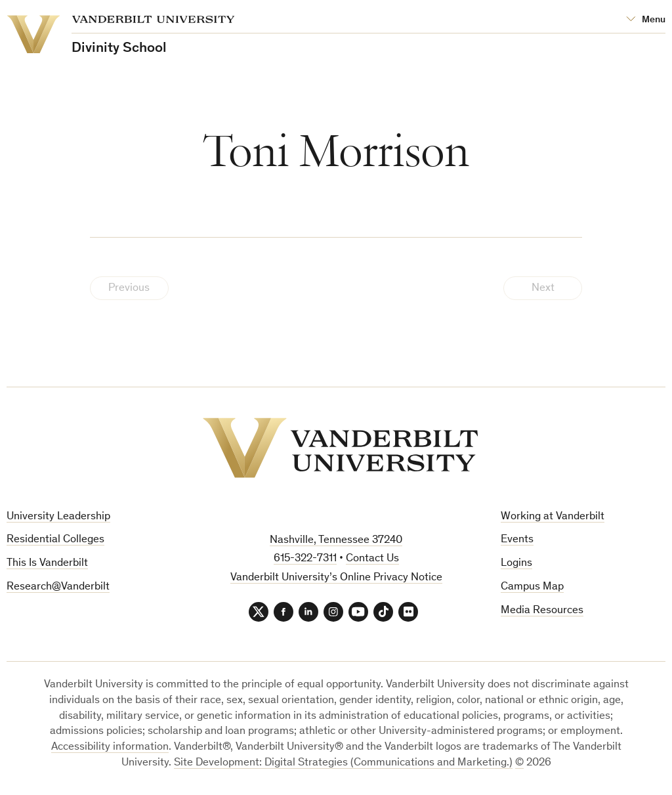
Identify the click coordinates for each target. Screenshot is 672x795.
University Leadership (58, 517)
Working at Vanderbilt (553, 517)
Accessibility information (110, 747)
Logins (516, 564)
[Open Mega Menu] (646, 20)
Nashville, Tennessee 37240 (336, 541)
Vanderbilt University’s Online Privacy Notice (336, 578)
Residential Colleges (55, 540)
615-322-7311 (305, 559)
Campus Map (532, 587)
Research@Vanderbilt (58, 587)
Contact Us (372, 559)
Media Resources (542, 611)
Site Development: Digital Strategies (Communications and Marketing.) (343, 763)
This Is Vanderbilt (47, 564)
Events (517, 540)
